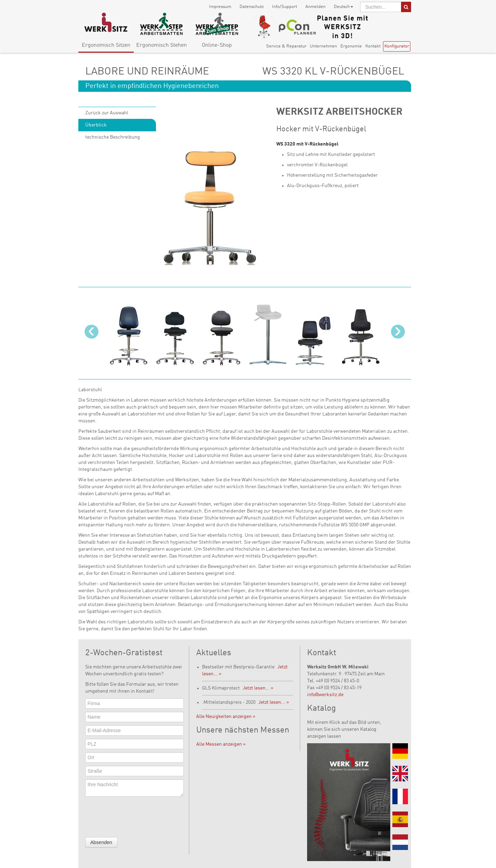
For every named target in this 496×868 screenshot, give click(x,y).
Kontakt (373, 46)
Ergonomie (351, 46)
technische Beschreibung (113, 137)
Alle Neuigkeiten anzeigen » (226, 717)
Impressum (220, 7)
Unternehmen (323, 46)
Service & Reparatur (286, 46)
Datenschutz (252, 7)
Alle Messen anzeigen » (221, 744)
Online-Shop (217, 45)
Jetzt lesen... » (258, 688)
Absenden (101, 842)
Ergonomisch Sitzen (106, 45)
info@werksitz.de (325, 695)
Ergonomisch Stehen (162, 45)
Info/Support (285, 7)
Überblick (96, 125)
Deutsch (343, 7)
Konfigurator (397, 46)
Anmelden (315, 7)
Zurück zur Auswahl (107, 113)
